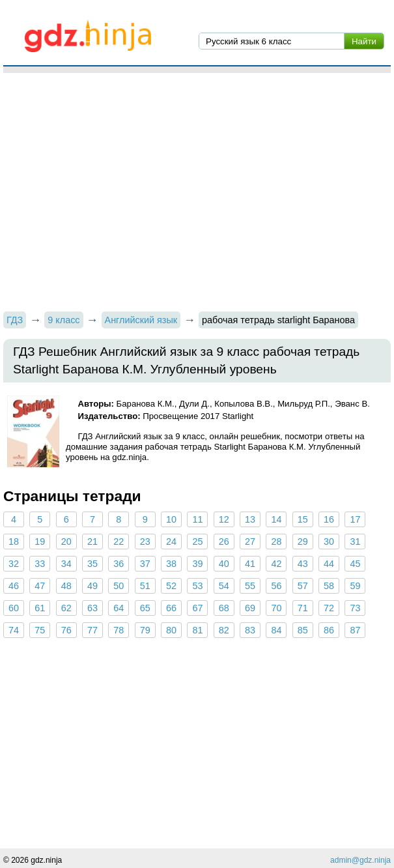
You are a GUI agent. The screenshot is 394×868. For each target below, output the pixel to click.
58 (329, 586)
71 (303, 608)
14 (276, 519)
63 (92, 608)
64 (119, 608)
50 (119, 586)
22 (119, 542)
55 (250, 586)
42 (276, 564)
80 (171, 630)
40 (224, 564)
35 (92, 564)
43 (303, 564)
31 (355, 542)
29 (303, 542)
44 (329, 564)
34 (66, 564)
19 (40, 542)
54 (224, 586)
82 (224, 630)
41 (250, 564)
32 (14, 564)
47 (40, 586)
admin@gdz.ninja (360, 860)
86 (329, 630)
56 (276, 586)
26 (224, 542)
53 (197, 586)
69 (250, 608)
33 (40, 564)
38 (171, 564)
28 (276, 542)
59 (355, 586)
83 (250, 630)
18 (14, 542)
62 (66, 608)
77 (92, 630)
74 (14, 630)
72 (329, 608)
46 (14, 586)
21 (92, 542)
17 (355, 519)
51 (145, 586)
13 (250, 519)
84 (276, 630)
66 (171, 608)
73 (355, 608)
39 (197, 564)
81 (197, 630)
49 (92, 586)
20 (66, 542)
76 (66, 630)
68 (224, 608)
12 (224, 519)
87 (355, 630)
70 (276, 608)
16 (329, 519)
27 (250, 542)
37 (145, 564)
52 (171, 586)
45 (355, 564)
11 (197, 519)
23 (145, 542)
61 (40, 608)
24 (171, 542)
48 (66, 586)
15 (303, 519)
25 (197, 542)
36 (119, 564)
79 (145, 630)
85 (303, 630)
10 (171, 519)
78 (119, 630)
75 (40, 630)
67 (197, 608)
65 (145, 608)
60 (14, 608)
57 (303, 586)
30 (329, 542)
